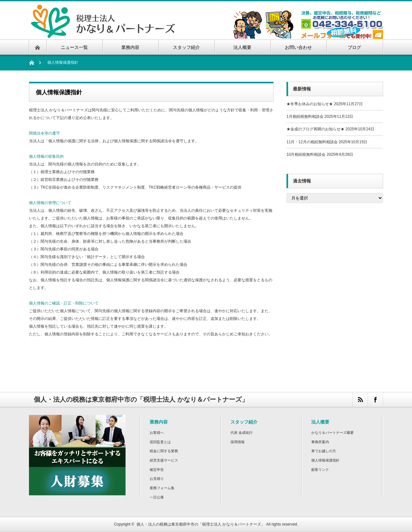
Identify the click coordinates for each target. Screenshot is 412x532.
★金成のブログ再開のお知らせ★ (315, 129)
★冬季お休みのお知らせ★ (310, 104)
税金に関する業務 (164, 451)
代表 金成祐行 (242, 433)
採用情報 (238, 442)
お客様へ (157, 433)
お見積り (157, 479)
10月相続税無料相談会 (306, 154)
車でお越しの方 (324, 451)
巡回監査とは (160, 442)
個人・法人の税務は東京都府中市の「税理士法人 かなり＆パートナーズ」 (201, 524)
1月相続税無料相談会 (305, 117)
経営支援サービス (164, 460)
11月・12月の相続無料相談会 (312, 142)
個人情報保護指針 (325, 460)
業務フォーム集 (162, 488)
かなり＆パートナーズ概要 (332, 433)
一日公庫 (157, 497)
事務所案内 (320, 442)
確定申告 (157, 470)
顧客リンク (320, 470)
